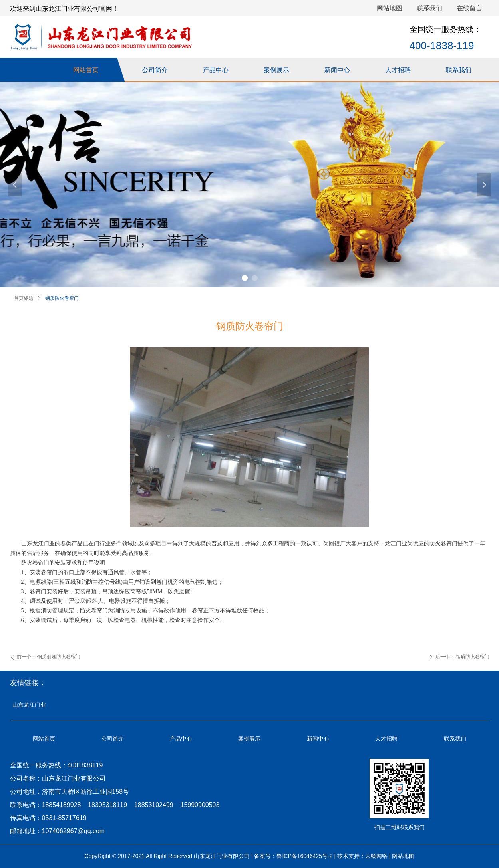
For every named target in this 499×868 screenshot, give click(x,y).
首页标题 (24, 298)
